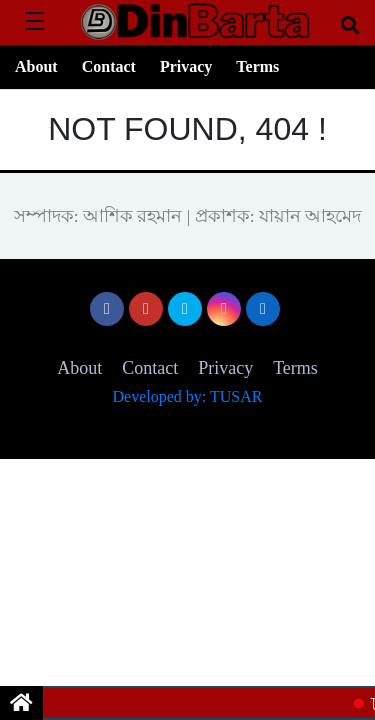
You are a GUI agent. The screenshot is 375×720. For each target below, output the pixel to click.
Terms (257, 66)
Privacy (186, 66)
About (36, 66)
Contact (109, 66)
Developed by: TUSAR (188, 396)
